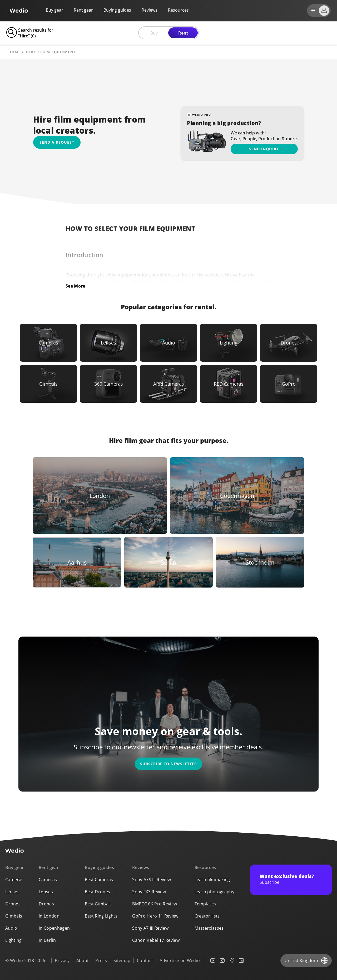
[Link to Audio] (168, 343)
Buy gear (54, 10)
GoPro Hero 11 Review (155, 916)
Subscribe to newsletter (168, 764)
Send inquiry (264, 149)
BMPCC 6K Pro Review (155, 904)
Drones (13, 904)
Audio (11, 928)
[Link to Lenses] (108, 343)
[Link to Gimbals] (48, 384)
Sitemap (122, 960)
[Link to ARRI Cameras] (168, 384)
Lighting (14, 940)
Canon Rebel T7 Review (156, 940)
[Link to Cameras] (48, 343)
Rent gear (83, 10)
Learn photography (214, 892)
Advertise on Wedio (180, 960)
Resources (205, 867)
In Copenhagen (54, 928)
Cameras (14, 880)
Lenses (12, 892)
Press (101, 960)
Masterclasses (209, 928)
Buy (154, 33)
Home (15, 52)
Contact (145, 960)
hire (31, 52)
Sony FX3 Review (149, 892)
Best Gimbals (98, 904)
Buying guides (117, 10)
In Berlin (47, 940)
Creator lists (207, 916)
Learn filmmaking (212, 880)
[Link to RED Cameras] (229, 384)
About (83, 960)
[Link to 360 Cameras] (108, 384)
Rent (183, 33)
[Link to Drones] (289, 343)
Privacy (62, 960)
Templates (205, 904)
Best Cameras (99, 880)
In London (49, 916)
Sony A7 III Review (150, 928)
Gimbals (14, 916)
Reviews (150, 10)
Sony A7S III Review (152, 880)
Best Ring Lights (101, 916)
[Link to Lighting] (229, 343)
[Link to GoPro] (289, 384)
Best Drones (98, 892)
